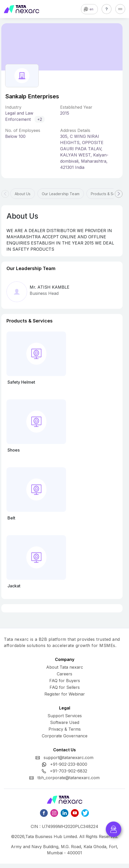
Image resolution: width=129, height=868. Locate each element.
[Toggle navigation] (120, 9)
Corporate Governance (65, 736)
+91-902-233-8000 (69, 764)
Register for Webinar (65, 694)
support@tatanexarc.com (68, 757)
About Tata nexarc (65, 667)
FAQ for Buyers (65, 681)
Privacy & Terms (65, 729)
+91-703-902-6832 (68, 771)
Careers (64, 674)
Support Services (65, 716)
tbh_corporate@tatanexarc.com (68, 778)
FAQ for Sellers (65, 687)
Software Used (65, 722)
